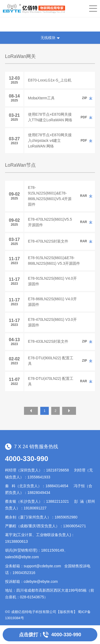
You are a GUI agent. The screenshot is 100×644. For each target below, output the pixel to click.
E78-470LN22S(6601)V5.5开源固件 (50, 222)
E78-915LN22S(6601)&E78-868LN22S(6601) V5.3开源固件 (54, 261)
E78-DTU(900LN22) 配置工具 (51, 361)
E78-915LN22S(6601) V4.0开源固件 (52, 281)
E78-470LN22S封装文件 (48, 241)
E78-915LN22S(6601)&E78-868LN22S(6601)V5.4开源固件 (50, 196)
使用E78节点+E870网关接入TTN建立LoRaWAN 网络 (50, 117)
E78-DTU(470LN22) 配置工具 (51, 381)
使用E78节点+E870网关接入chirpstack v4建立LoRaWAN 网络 (50, 140)
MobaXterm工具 (41, 98)
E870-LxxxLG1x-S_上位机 (50, 80)
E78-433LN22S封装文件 (48, 341)
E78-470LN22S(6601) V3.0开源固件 (52, 322)
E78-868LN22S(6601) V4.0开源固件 (52, 302)
